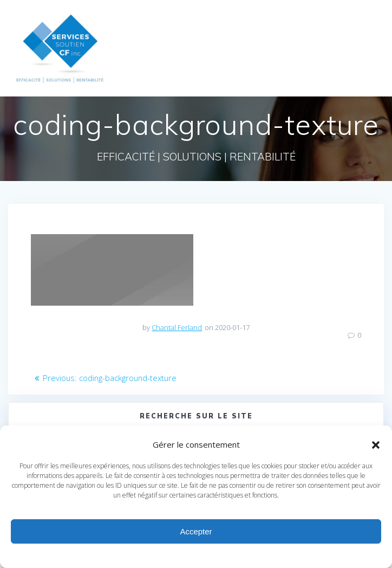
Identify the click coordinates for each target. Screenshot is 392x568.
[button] (376, 445)
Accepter (196, 531)
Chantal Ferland (177, 327)
